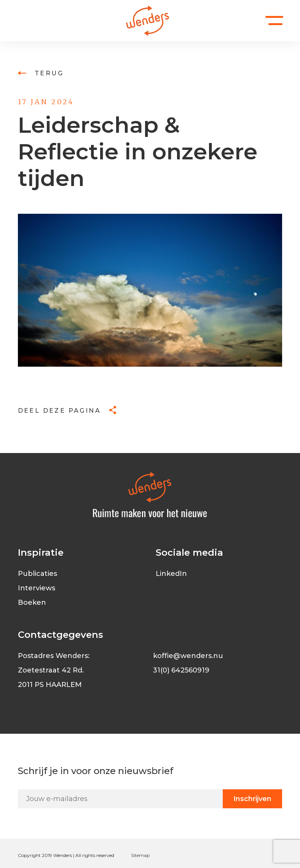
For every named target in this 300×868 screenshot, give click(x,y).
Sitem (137, 855)
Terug (41, 73)
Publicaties (37, 574)
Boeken (32, 603)
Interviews (37, 588)
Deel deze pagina (67, 411)
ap (147, 855)
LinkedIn (171, 574)
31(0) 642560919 (181, 670)
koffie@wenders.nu (188, 656)
